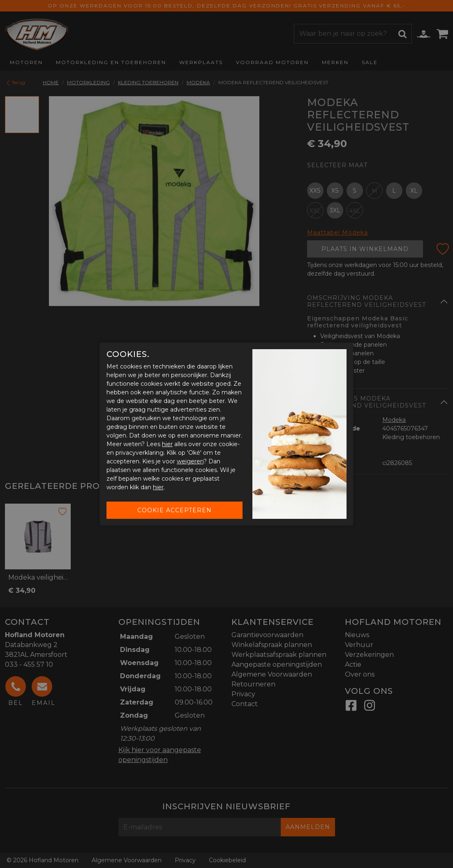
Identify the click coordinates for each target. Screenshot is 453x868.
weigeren (190, 461)
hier (167, 444)
